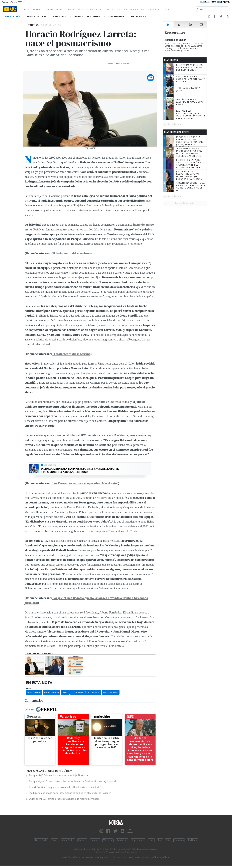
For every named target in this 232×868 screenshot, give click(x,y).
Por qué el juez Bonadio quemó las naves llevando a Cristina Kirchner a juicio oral (72, 781)
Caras (54, 840)
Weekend (108, 840)
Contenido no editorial (183, 9)
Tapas (135, 9)
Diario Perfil (41, 840)
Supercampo (138, 840)
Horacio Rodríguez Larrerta (86, 692)
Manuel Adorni (37, 16)
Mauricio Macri (52, 692)
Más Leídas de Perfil (177, 132)
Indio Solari (139, 16)
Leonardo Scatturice (88, 16)
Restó (125, 9)
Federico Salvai (111, 692)
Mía (168, 840)
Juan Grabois (116, 16)
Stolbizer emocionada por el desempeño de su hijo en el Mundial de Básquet (70, 793)
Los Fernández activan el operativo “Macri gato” (85, 483)
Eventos (114, 9)
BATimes (192, 840)
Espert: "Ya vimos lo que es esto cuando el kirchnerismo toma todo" (65, 787)
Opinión (101, 9)
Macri (65, 692)
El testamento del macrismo (71, 253)
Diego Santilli (34, 692)
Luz (160, 840)
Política (27, 9)
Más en (41, 709)
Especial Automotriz (153, 9)
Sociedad (40, 9)
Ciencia (90, 9)
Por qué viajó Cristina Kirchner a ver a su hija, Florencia (58, 775)
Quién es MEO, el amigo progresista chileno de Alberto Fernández (64, 799)
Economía (53, 9)
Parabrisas (122, 840)
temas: (29, 689)
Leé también (50, 465)
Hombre (95, 840)
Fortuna (82, 840)
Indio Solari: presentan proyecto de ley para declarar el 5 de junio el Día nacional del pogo (80, 470)
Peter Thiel (60, 16)
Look (151, 840)
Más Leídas (171, 60)
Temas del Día (12, 16)
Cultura (78, 9)
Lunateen (179, 840)
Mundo (66, 9)
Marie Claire (68, 840)
